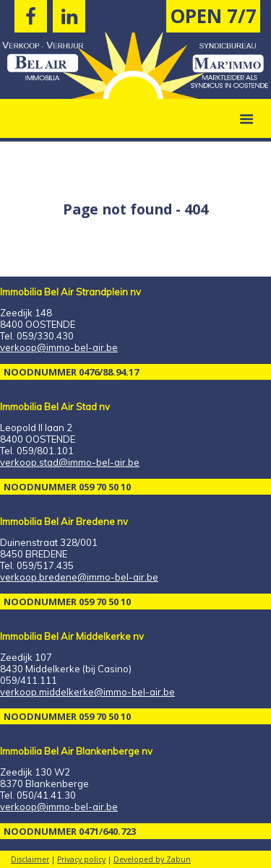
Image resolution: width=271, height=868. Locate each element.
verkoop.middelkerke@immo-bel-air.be (87, 692)
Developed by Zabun (152, 859)
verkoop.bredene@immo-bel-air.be (79, 577)
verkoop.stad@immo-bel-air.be (70, 462)
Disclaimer (30, 859)
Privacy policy (81, 859)
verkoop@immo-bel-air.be (59, 347)
